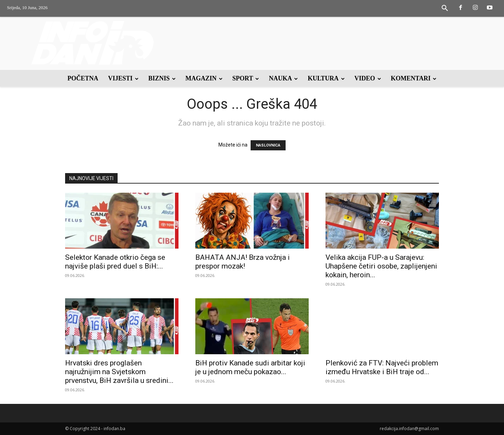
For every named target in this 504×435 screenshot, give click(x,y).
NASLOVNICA (268, 145)
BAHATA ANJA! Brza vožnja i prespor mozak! (243, 262)
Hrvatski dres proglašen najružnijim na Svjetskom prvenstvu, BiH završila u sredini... (119, 372)
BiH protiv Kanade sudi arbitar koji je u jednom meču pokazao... (250, 367)
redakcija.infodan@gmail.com (409, 429)
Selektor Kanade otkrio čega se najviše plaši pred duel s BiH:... (115, 262)
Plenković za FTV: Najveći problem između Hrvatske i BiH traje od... (382, 367)
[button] (445, 8)
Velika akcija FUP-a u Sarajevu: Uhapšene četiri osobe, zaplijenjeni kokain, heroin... (381, 266)
